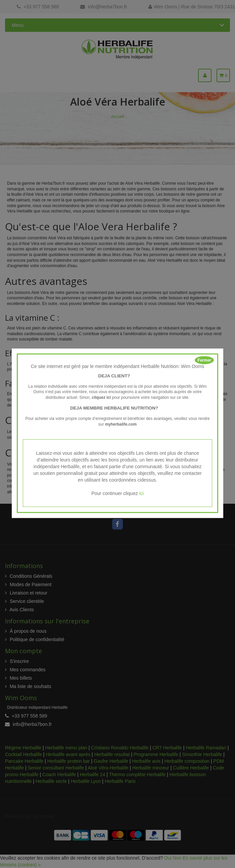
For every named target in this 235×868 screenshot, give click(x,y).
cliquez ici (101, 397)
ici (142, 493)
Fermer (204, 360)
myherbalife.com (121, 424)
